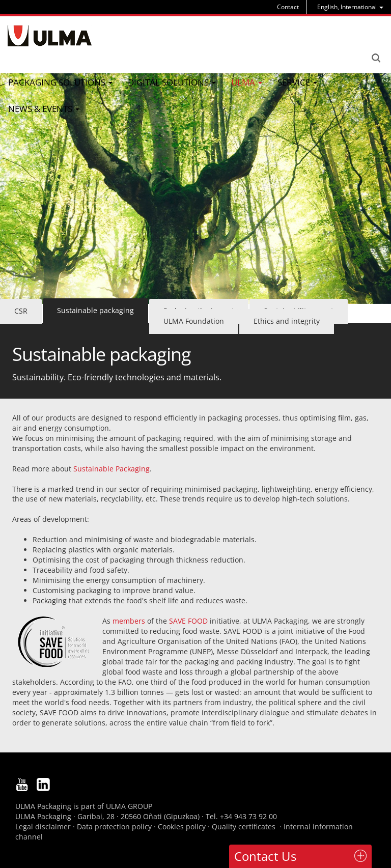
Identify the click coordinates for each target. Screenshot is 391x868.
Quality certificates (244, 827)
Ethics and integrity (287, 321)
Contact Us (265, 856)
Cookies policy (182, 827)
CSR (21, 311)
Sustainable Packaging (111, 469)
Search (376, 58)
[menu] (350, 7)
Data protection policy (114, 827)
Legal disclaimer (43, 827)
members (130, 621)
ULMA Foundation (194, 321)
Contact (288, 7)
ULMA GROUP (129, 806)
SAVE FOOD (188, 621)
